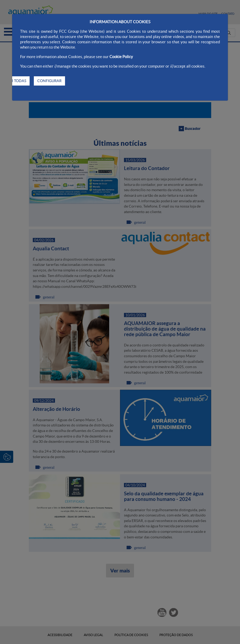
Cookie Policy (121, 57)
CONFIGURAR (49, 81)
